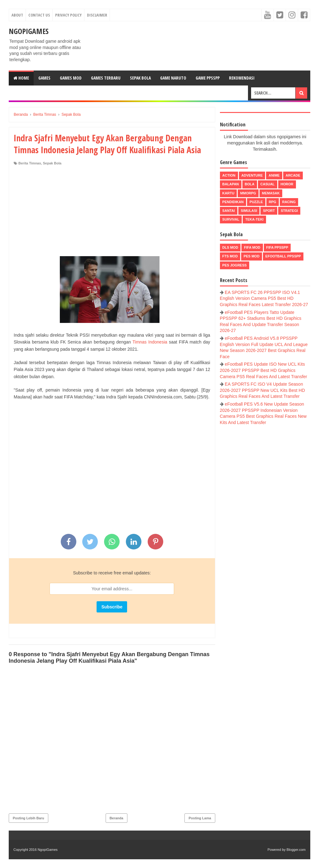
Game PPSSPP (208, 78)
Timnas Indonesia (150, 342)
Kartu (229, 193)
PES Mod (252, 256)
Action (229, 175)
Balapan (231, 184)
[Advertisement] (112, 212)
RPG (273, 202)
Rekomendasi (242, 78)
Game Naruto (173, 78)
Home (21, 78)
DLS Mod (230, 247)
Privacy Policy (68, 15)
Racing (289, 202)
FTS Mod (230, 256)
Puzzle (256, 202)
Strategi (289, 211)
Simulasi (249, 211)
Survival (231, 219)
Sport (269, 211)
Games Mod (71, 78)
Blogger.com (296, 850)
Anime (274, 175)
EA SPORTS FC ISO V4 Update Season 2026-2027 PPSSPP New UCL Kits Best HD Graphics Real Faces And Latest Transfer (262, 390)
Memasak (271, 193)
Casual (268, 184)
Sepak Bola (140, 78)
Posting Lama (200, 818)
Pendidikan (233, 202)
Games (44, 78)
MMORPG (248, 193)
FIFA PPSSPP (277, 247)
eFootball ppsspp (283, 256)
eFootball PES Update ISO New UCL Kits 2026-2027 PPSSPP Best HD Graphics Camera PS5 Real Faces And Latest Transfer (264, 370)
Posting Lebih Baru (29, 818)
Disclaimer (97, 15)
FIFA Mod (252, 247)
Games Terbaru (106, 78)
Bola (250, 184)
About (17, 15)
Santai (229, 211)
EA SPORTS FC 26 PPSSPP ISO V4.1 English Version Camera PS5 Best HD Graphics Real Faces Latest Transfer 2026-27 (264, 298)
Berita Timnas (30, 163)
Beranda (117, 818)
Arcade (293, 175)
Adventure (252, 175)
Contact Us (39, 15)
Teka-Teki (254, 219)
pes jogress (235, 265)
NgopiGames (29, 31)
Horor (287, 184)
